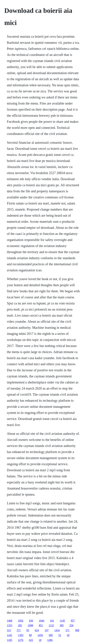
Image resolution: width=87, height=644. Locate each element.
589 (51, 635)
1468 (10, 621)
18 (40, 640)
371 (19, 630)
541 (52, 621)
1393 (21, 635)
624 (37, 630)
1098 (30, 625)
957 (73, 621)
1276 (21, 640)
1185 (10, 640)
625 (31, 640)
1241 (10, 635)
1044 (42, 621)
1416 (57, 630)
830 (31, 621)
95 (28, 630)
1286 (50, 640)
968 (77, 630)
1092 (21, 621)
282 (20, 625)
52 (60, 635)
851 (41, 625)
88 (30, 635)
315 (9, 630)
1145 (62, 621)
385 (62, 625)
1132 (51, 625)
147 (47, 630)
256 (71, 625)
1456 (40, 635)
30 (68, 635)
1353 (10, 625)
